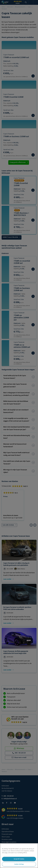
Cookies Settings (19, 864)
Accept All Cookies (19, 859)
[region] (19, 856)
